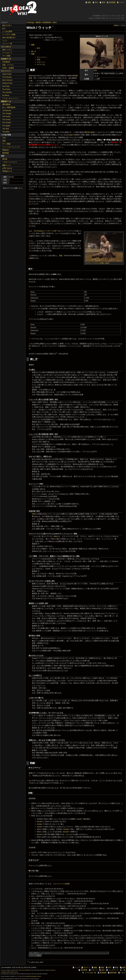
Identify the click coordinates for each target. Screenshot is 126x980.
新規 (102, 2)
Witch (55, 22)
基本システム (7, 50)
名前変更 (83, 970)
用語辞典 (6, 153)
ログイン (86, 967)
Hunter (79, 819)
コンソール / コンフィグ (11, 147)
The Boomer (7, 110)
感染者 (38, 22)
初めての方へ (7, 25)
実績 (61, 256)
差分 (102, 970)
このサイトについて (10, 162)
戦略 (33, 54)
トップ (76, 967)
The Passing (7, 77)
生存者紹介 (6, 62)
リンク (5, 41)
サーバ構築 (6, 144)
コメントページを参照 (61, 884)
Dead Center (7, 74)
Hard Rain (6, 86)
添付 (95, 2)
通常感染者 (6, 104)
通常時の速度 (89, 132)
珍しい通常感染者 (9, 107)
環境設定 (6, 150)
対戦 (39, 60)
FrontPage (30, 22)
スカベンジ (41, 62)
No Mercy (6, 95)
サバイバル (41, 65)
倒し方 (34, 51)
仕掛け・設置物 (8, 68)
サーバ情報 (6, 56)
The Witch (6, 132)
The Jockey (6, 120)
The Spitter (6, 126)
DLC (4, 28)
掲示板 (5, 159)
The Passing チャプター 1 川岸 (45, 231)
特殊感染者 (47, 22)
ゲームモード (7, 53)
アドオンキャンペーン (10, 98)
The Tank (6, 129)
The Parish (6, 89)
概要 (33, 45)
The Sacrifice (7, 92)
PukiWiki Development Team (33, 976)
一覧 (122, 970)
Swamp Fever (7, 83)
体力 (39, 48)
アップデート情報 (9, 34)
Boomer (66, 832)
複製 (122, 967)
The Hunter (6, 116)
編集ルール (6, 165)
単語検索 (111, 2)
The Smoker (7, 123)
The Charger (7, 113)
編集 (88, 2)
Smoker (40, 822)
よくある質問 (7, 31)
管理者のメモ (7, 171)
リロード (93, 970)
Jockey (39, 824)
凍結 (101, 967)
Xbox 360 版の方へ (9, 38)
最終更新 (112, 973)
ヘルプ (120, 2)
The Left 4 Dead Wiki (24, 970)
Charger (70, 135)
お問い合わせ (7, 168)
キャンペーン (42, 57)
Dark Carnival (7, 80)
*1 (57, 353)
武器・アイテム (8, 65)
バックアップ (112, 970)
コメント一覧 (7, 44)
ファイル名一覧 (89, 973)
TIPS (4, 138)
